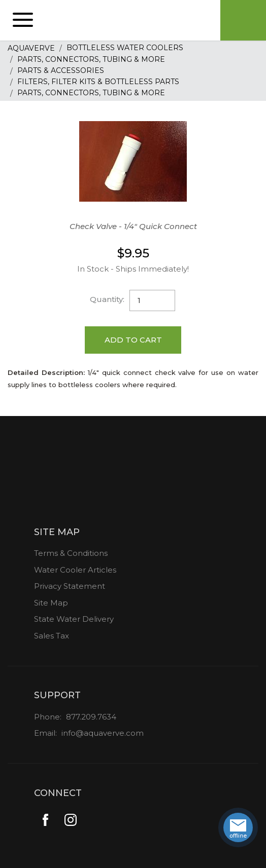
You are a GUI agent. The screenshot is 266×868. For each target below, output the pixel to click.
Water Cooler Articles (75, 570)
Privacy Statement (70, 586)
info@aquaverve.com (103, 733)
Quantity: (107, 299)
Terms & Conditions (71, 553)
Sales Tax (52, 636)
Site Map (51, 603)
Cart (243, 20)
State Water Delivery (74, 619)
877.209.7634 (91, 717)
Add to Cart (133, 340)
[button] (23, 20)
